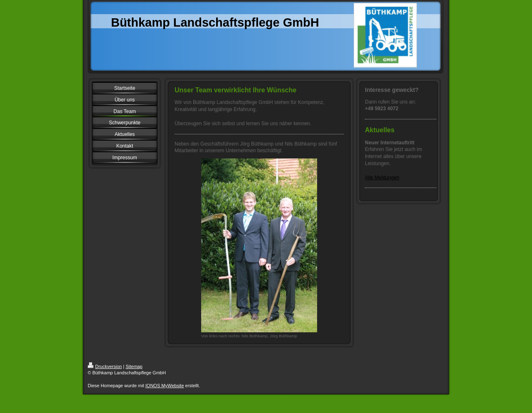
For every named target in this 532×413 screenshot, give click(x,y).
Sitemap (134, 366)
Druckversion (105, 366)
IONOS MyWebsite (165, 386)
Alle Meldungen (382, 178)
